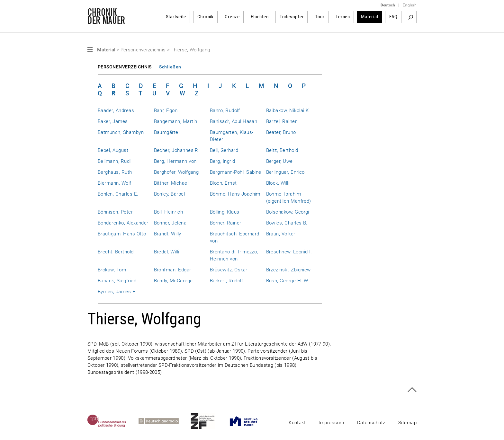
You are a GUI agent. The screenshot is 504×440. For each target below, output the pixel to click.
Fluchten (260, 17)
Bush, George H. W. (288, 281)
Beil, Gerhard (224, 150)
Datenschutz (371, 423)
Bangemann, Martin (176, 121)
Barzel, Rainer (282, 121)
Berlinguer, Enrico (285, 172)
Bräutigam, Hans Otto (122, 234)
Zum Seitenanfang (412, 390)
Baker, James (113, 121)
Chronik (206, 17)
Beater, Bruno (281, 132)
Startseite (176, 17)
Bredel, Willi (167, 252)
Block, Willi (278, 183)
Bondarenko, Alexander (123, 223)
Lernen (343, 17)
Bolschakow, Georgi (288, 212)
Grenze (232, 17)
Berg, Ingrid (223, 161)
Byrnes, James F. (117, 292)
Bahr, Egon (166, 110)
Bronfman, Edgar (173, 270)
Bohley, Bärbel (170, 194)
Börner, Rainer (226, 223)
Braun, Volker (281, 234)
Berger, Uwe (279, 161)
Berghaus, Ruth (115, 172)
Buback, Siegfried (117, 281)
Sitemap (407, 423)
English (410, 5)
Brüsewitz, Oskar (229, 270)
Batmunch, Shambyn (121, 132)
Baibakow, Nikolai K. (288, 110)
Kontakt (297, 423)
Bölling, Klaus (225, 212)
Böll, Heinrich (169, 212)
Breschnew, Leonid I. (289, 252)
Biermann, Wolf (115, 183)
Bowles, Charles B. (287, 223)
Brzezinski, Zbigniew (288, 270)
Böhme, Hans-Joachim (235, 194)
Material (369, 17)
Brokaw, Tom (112, 270)
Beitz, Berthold (282, 150)
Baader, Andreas (116, 110)
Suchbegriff (411, 17)
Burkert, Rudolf (226, 281)
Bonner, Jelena (170, 223)
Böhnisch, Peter (115, 212)
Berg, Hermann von (175, 161)
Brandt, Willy (168, 234)
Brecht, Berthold (116, 252)
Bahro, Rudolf (225, 110)
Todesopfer (292, 17)
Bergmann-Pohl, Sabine (236, 172)
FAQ (393, 17)
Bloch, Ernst (223, 183)
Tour (320, 17)
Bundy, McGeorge (173, 281)
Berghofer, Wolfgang (176, 172)
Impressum (331, 423)
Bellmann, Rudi (114, 161)
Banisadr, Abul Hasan (234, 121)
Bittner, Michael (171, 183)
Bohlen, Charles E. (118, 194)
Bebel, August (113, 150)
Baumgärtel (167, 132)
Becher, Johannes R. (177, 150)
